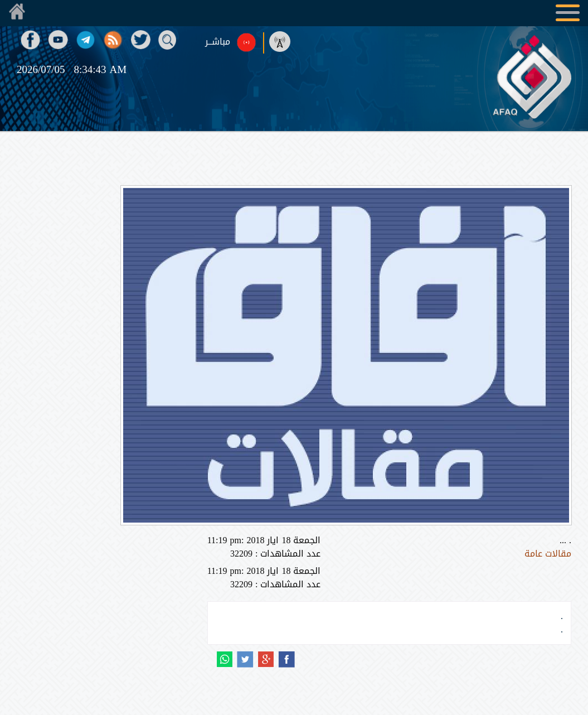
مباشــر (218, 42)
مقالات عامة (548, 554)
